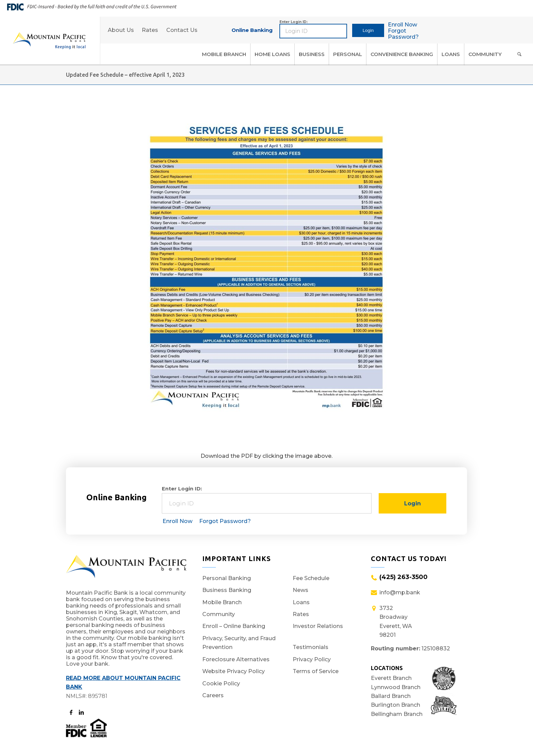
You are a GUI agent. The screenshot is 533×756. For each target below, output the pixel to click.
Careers (213, 695)
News (300, 590)
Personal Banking (227, 578)
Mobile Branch (222, 602)
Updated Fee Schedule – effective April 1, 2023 (125, 75)
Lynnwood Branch (396, 687)
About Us (121, 30)
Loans (301, 602)
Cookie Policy (221, 683)
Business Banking (227, 590)
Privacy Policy (312, 659)
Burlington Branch (396, 705)
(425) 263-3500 (403, 577)
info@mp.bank (400, 592)
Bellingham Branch (397, 714)
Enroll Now (403, 25)
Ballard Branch (391, 696)
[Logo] (49, 40)
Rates (150, 30)
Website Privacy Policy (234, 671)
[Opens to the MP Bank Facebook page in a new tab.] (71, 713)
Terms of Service (316, 671)
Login (369, 30)
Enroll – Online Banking (234, 626)
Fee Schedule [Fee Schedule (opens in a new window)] (311, 578)
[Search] (519, 54)
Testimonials (311, 647)
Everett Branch (391, 678)
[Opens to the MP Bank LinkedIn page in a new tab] (81, 713)
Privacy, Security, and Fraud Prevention (239, 643)
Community (219, 614)
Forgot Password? (404, 34)
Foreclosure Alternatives (236, 659)
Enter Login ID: (294, 22)
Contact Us (182, 30)
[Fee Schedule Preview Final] (266, 277)
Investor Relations (318, 626)
